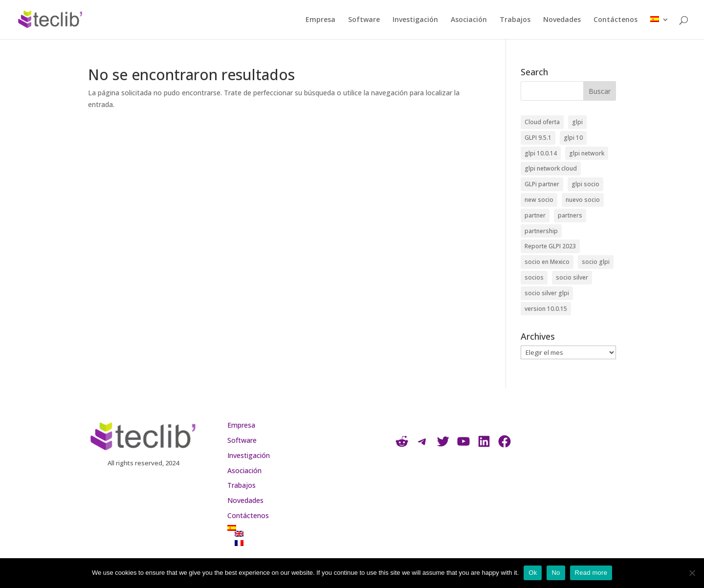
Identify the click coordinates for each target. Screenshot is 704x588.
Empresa (320, 20)
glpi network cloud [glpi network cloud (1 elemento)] (551, 168)
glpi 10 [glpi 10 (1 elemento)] (573, 138)
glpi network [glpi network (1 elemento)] (587, 153)
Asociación (469, 20)
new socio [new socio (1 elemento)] (539, 200)
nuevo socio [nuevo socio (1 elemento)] (583, 200)
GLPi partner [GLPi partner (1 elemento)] (542, 184)
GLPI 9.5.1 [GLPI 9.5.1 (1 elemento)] (538, 138)
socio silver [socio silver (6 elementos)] (572, 277)
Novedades (562, 20)
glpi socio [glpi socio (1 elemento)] (585, 184)
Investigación (415, 20)
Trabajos (515, 20)
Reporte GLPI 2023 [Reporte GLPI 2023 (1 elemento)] (550, 246)
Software (364, 20)
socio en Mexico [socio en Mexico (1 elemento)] (547, 262)
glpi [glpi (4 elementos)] (577, 122)
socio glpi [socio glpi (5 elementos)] (596, 262)
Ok (533, 573)
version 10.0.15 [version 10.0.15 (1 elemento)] (546, 309)
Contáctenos (616, 20)
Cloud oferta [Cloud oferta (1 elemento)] (542, 122)
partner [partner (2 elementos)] (535, 215)
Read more (591, 573)
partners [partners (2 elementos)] (570, 215)
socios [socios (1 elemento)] (534, 277)
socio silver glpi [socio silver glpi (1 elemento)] (547, 293)
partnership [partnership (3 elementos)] (541, 231)
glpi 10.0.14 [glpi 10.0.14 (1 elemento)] (541, 153)
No (556, 573)
